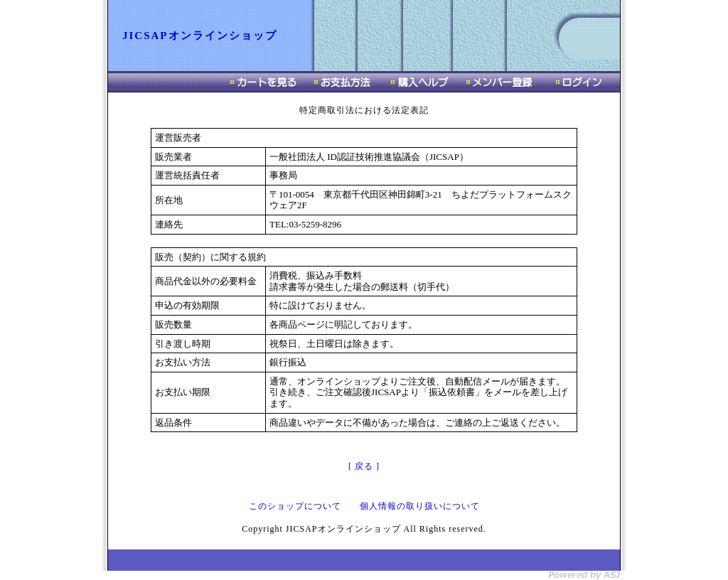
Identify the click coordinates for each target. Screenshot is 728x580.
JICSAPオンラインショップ (200, 36)
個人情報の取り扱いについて (420, 506)
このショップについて (295, 506)
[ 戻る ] (364, 466)
